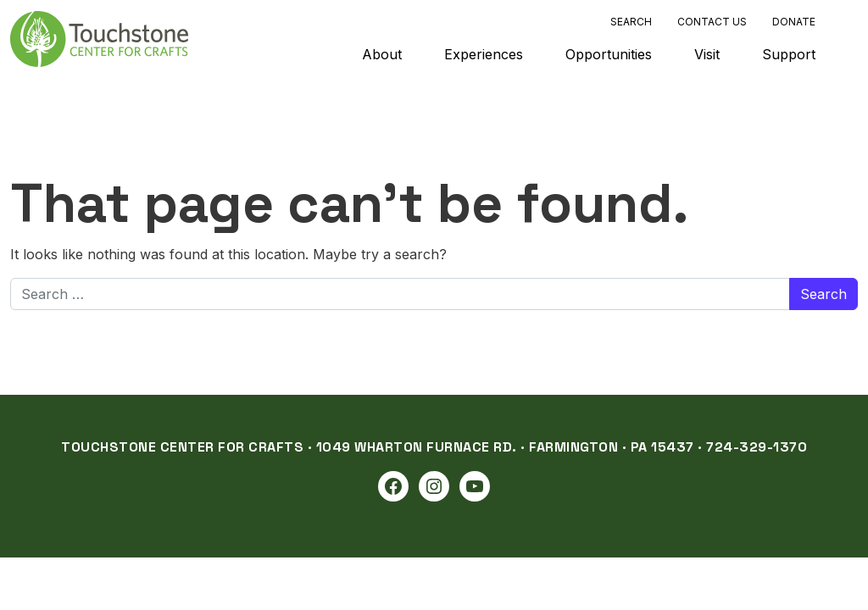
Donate (794, 22)
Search (631, 22)
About (382, 54)
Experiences (484, 54)
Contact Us (712, 22)
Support (789, 54)
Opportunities (609, 54)
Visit (707, 54)
